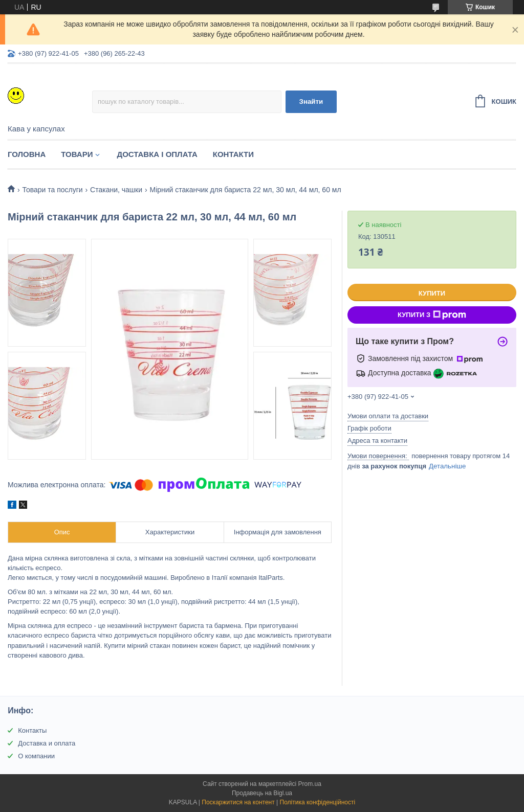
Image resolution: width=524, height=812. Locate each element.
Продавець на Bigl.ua (262, 793)
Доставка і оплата (157, 154)
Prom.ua (310, 784)
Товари (77, 154)
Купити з (432, 315)
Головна (27, 154)
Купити (432, 293)
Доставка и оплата (47, 743)
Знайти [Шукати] (311, 101)
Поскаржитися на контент (238, 802)
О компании (36, 756)
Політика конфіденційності (318, 802)
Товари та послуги (52, 190)
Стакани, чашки (116, 190)
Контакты (32, 730)
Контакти (233, 154)
